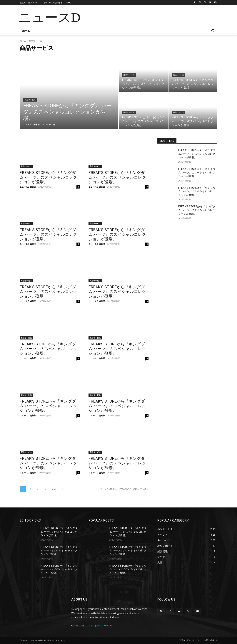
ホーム (23, 41)
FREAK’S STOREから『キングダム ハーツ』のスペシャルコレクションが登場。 (48, 177)
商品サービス (30, 100)
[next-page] (63, 489)
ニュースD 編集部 (28, 187)
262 (54, 489)
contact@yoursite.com (99, 625)
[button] (213, 31)
